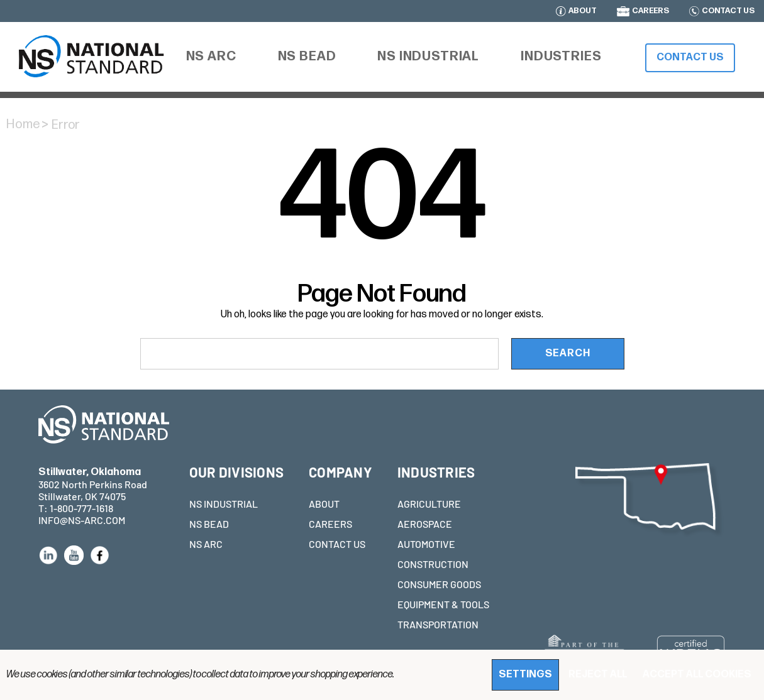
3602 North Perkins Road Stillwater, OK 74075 (93, 484)
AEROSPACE (425, 524)
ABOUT (583, 11)
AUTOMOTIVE (426, 544)
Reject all (598, 675)
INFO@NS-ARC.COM (82, 520)
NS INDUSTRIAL (224, 504)
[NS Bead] (307, 57)
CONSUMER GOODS (439, 584)
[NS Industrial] (428, 57)
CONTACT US (728, 11)
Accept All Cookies (697, 675)
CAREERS (651, 11)
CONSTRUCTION (433, 564)
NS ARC (206, 544)
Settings (525, 675)
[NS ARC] (211, 58)
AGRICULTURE (429, 504)
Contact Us (690, 57)
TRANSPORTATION (438, 624)
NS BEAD (209, 524)
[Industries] (561, 57)
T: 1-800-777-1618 (76, 508)
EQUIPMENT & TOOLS (443, 604)
